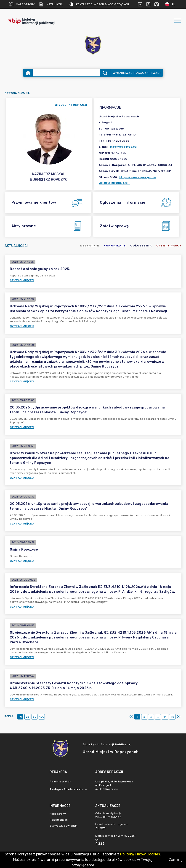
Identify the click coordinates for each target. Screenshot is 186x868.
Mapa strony (22, 4)
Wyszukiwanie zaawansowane (137, 73)
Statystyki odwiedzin (64, 826)
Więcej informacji (114, 183)
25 (28, 717)
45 (172, 717)
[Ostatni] (179, 717)
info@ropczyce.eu (124, 147)
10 (20, 717)
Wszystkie (90, 246)
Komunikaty (115, 246)
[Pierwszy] (131, 717)
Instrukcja (51, 4)
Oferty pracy (169, 246)
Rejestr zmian (59, 820)
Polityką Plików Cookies (140, 854)
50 (35, 717)
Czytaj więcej (22, 280)
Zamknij (176, 860)
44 (165, 717)
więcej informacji (71, 105)
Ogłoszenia (141, 246)
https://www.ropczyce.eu (138, 177)
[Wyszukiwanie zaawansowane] (66, 73)
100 (42, 717)
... (158, 717)
